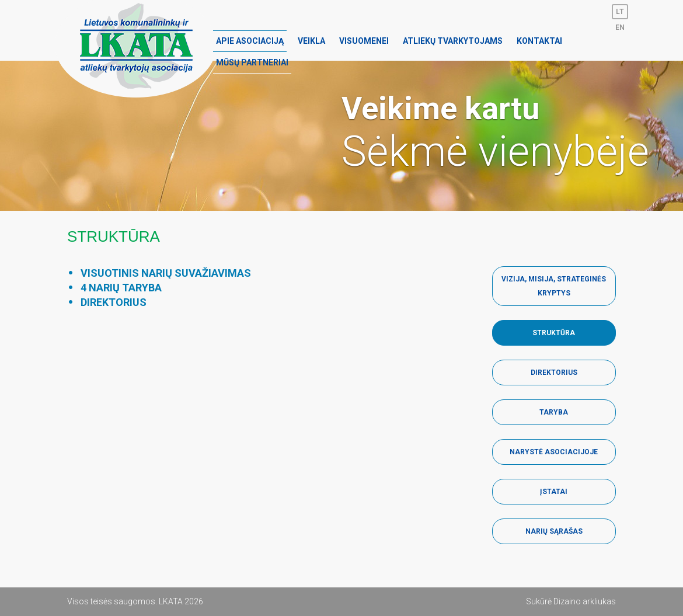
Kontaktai (539, 41)
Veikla (311, 41)
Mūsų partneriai (252, 62)
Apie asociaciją (250, 41)
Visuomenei (364, 41)
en (620, 27)
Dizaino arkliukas (585, 601)
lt (620, 12)
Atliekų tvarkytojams (453, 41)
